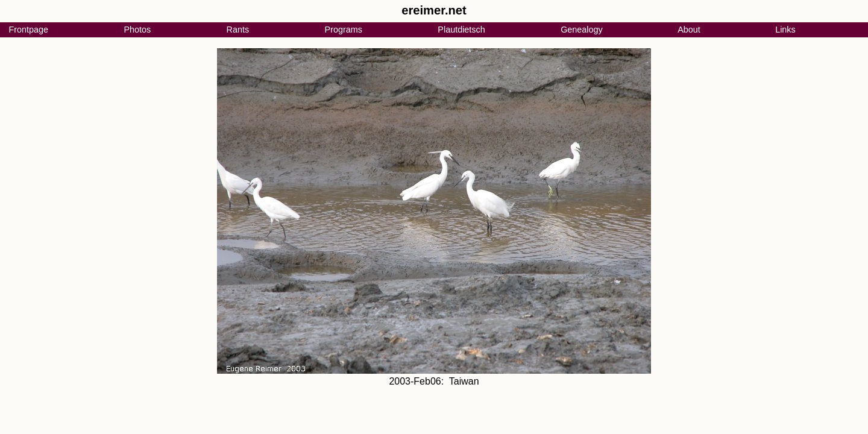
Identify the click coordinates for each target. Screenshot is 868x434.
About (689, 30)
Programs (344, 30)
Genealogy (582, 30)
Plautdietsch (461, 30)
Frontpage (28, 30)
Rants (238, 30)
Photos (137, 30)
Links (785, 30)
